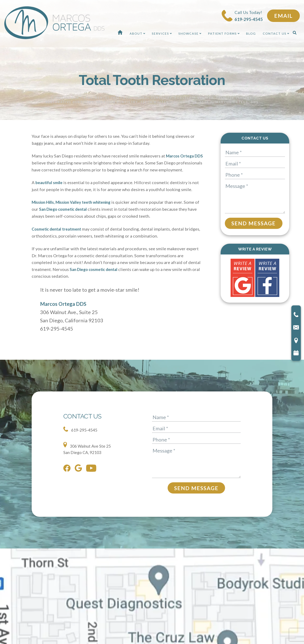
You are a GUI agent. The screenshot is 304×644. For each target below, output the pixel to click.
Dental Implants (113, 97)
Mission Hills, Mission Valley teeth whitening (74, 209)
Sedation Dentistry (117, 102)
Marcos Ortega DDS (63, 310)
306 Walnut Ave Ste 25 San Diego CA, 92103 (88, 455)
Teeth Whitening (158, 102)
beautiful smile (50, 189)
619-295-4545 (81, 436)
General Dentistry (152, 97)
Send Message (254, 223)
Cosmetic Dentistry (72, 97)
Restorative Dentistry (70, 102)
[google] (79, 475)
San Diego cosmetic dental (70, 215)
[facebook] (68, 475)
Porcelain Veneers (194, 97)
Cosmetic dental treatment (58, 235)
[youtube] (92, 475)
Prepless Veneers (234, 97)
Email (283, 16)
